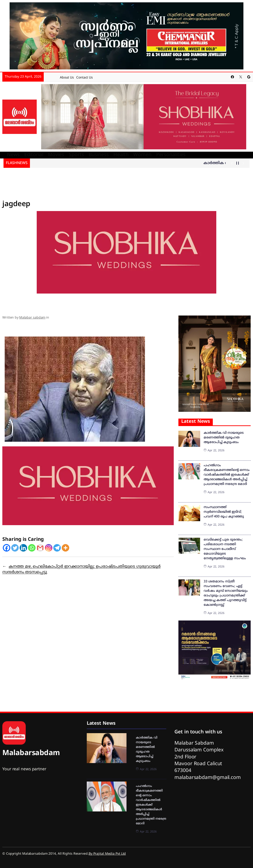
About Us (67, 78)
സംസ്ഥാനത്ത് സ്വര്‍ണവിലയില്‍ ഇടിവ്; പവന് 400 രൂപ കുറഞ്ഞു (224, 512)
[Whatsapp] (32, 548)
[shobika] (144, 117)
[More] (65, 548)
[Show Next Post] (243, 163)
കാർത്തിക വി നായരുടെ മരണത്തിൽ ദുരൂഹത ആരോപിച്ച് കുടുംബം (224, 438)
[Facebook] (7, 548)
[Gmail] (40, 548)
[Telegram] (57, 548)
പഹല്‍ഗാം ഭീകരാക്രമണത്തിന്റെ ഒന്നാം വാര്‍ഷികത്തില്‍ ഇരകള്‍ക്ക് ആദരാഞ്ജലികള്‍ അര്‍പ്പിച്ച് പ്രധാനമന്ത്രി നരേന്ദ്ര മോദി (227, 475)
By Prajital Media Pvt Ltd (107, 854)
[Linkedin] (23, 548)
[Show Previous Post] (232, 163)
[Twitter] (15, 548)
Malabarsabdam (31, 753)
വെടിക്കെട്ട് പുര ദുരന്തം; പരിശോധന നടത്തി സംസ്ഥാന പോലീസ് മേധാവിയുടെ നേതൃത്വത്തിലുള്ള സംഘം (225, 549)
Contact (82, 78)
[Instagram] (49, 548)
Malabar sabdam (32, 318)
